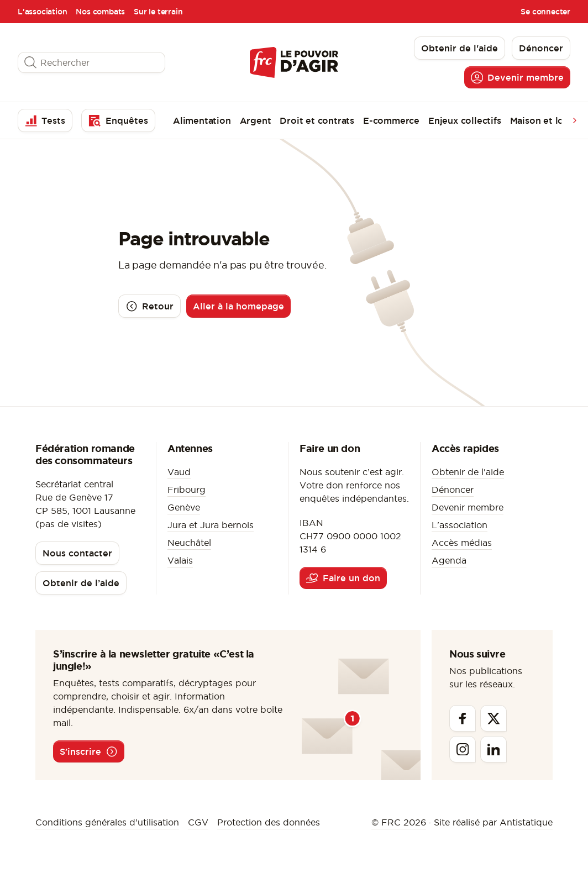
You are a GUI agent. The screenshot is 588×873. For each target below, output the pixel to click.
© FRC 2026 (399, 822)
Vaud (179, 472)
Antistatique (526, 822)
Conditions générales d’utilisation (107, 822)
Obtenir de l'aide (468, 472)
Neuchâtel (189, 543)
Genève (184, 507)
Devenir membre (468, 507)
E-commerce (391, 120)
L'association (42, 12)
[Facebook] (463, 718)
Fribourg (187, 490)
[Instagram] (463, 749)
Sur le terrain (158, 12)
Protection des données (269, 822)
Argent (256, 120)
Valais (180, 560)
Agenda (449, 560)
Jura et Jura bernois (211, 525)
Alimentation (202, 120)
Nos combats (100, 12)
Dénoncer (453, 490)
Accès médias (462, 543)
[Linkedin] (494, 749)
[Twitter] (494, 718)
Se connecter (545, 12)
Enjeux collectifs (465, 120)
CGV (198, 822)
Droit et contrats (317, 120)
